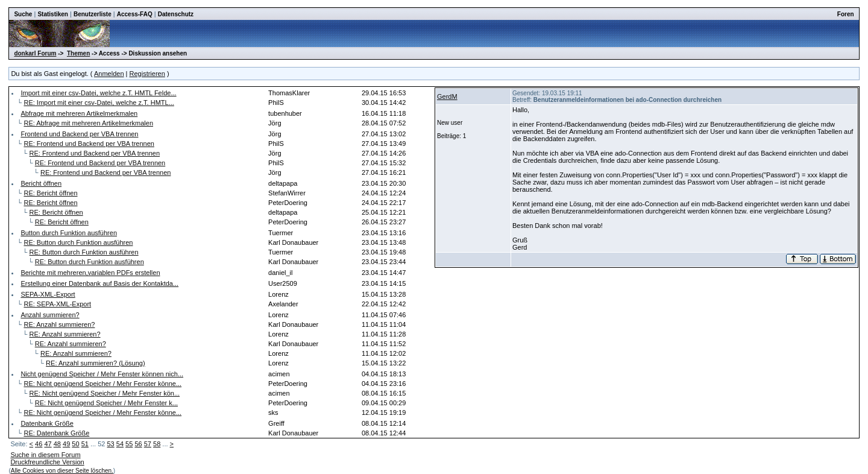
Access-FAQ (135, 14)
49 (66, 444)
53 (110, 444)
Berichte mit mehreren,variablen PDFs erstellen (90, 273)
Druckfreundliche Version (47, 462)
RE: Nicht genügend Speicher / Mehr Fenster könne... (102, 384)
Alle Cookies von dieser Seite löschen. (62, 471)
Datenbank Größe (47, 423)
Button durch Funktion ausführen (69, 233)
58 (157, 444)
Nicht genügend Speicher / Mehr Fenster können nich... (102, 374)
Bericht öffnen (41, 183)
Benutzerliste (93, 14)
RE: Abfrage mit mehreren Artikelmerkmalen (88, 123)
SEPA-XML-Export (48, 294)
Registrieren (147, 74)
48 (57, 444)
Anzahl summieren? (50, 315)
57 (148, 444)
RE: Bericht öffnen (50, 193)
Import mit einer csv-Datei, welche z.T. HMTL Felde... (98, 93)
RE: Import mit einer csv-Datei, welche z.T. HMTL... (99, 103)
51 (85, 444)
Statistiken (53, 14)
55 (129, 444)
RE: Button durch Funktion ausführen (78, 242)
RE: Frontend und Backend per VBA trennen (89, 144)
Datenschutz (176, 14)
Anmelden (109, 74)
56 (138, 444)
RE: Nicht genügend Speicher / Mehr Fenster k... (106, 403)
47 (48, 444)
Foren (846, 14)
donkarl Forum (35, 53)
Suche (23, 14)
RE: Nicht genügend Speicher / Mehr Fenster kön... (105, 393)
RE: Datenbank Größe (56, 433)
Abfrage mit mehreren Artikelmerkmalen (79, 113)
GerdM (447, 96)
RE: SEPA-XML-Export (57, 304)
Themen (78, 53)
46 (39, 444)
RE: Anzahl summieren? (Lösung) (95, 363)
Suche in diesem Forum (45, 455)
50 (75, 444)
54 (120, 444)
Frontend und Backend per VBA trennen (79, 134)
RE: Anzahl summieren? (59, 324)
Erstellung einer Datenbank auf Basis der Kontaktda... (99, 283)
